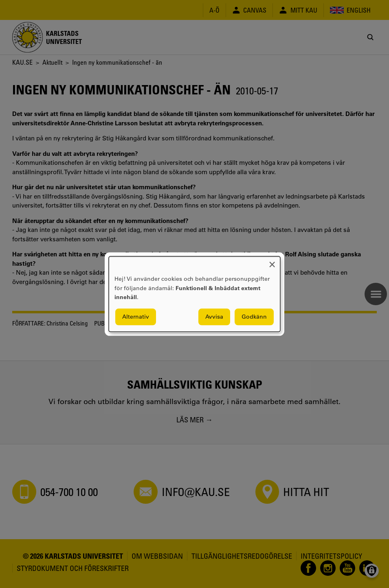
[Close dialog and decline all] (272, 261)
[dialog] (194, 294)
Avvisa (214, 317)
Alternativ (136, 317)
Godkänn (254, 317)
